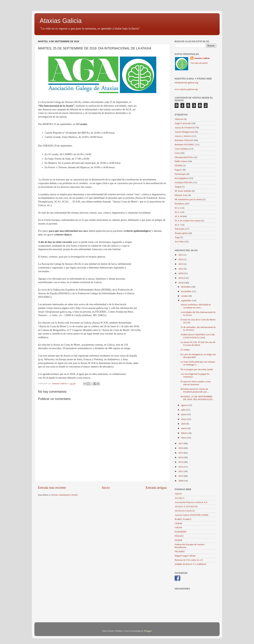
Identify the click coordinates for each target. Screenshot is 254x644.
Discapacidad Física (184, 157)
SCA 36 (178, 216)
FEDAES (179, 536)
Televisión (180, 229)
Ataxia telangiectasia (185, 132)
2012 (181, 467)
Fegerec (178, 170)
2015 (181, 453)
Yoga (177, 237)
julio (184, 410)
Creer (177, 153)
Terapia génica (182, 233)
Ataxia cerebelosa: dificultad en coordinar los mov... (196, 306)
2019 (181, 278)
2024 (181, 259)
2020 (181, 273)
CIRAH (178, 527)
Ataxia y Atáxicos (183, 136)
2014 (181, 457)
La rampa (185, 350)
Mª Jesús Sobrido (183, 191)
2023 (181, 264)
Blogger (148, 631)
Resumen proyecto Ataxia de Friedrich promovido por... (195, 390)
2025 (181, 255)
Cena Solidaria (182, 149)
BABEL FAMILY (183, 519)
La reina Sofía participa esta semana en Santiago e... (198, 363)
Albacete (179, 119)
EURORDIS (181, 532)
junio (184, 414)
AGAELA (180, 498)
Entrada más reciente (52, 488)
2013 (181, 462)
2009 (181, 481)
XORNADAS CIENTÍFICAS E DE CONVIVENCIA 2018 (198, 336)
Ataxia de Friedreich (184, 128)
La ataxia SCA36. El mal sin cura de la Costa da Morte (198, 344)
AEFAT (178, 494)
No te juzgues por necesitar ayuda (197, 369)
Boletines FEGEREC (185, 144)
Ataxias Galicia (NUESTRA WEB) (191, 515)
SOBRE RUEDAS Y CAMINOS (190, 564)
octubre (185, 296)
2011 (181, 471)
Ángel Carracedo (183, 123)
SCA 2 (178, 208)
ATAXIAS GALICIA (185, 511)
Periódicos (180, 204)
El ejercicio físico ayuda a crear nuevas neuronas (196, 383)
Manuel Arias (181, 195)
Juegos (178, 187)
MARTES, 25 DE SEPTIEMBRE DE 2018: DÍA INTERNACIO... (197, 398)
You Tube (179, 242)
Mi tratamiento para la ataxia (188, 199)
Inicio (106, 488)
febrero (185, 433)
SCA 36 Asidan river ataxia (188, 221)
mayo (184, 419)
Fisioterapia (180, 174)
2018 (181, 283)
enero (184, 438)
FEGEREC (180, 551)
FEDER (178, 165)
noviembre (187, 291)
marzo (184, 428)
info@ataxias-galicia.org (186, 83)
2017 (181, 443)
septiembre (187, 300)
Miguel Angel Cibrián (185, 556)
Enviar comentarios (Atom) (65, 495)
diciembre (186, 287)
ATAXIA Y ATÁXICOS (186, 506)
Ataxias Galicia (61, 21)
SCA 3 (178, 212)
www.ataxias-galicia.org (186, 89)
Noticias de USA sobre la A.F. (189, 560)
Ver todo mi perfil (199, 63)
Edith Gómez (181, 161)
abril (184, 424)
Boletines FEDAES (184, 140)
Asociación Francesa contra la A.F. (191, 502)
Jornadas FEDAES (184, 182)
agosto (185, 405)
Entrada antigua (156, 488)
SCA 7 (178, 225)
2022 (181, 269)
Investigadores (182, 178)
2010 (181, 476)
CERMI (178, 523)
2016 (181, 448)
